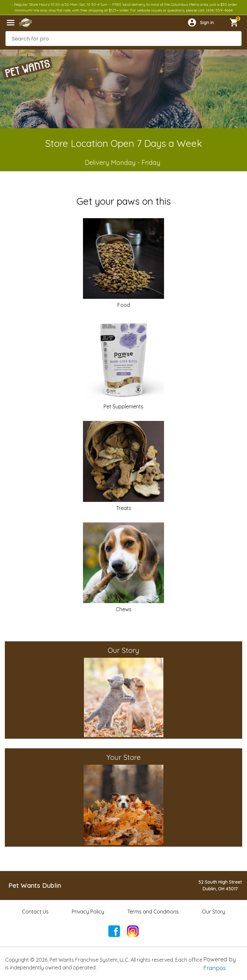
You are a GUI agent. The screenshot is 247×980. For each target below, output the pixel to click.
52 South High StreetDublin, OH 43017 (220, 885)
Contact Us (35, 912)
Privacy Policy (88, 912)
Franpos (215, 968)
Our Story (214, 912)
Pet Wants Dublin (35, 885)
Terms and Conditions (153, 912)
